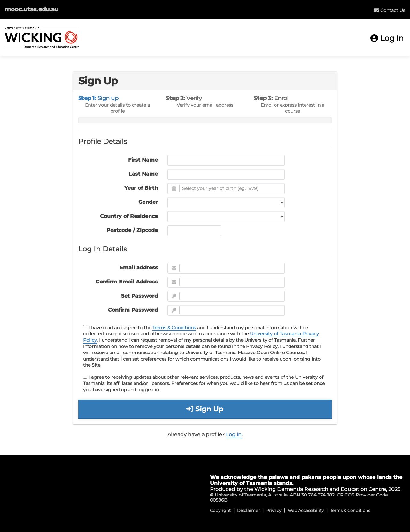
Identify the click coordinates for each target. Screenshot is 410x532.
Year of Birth (141, 188)
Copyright (220, 510)
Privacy (274, 510)
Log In (387, 38)
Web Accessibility (306, 510)
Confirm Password (133, 310)
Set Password (139, 296)
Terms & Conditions (174, 328)
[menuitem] (389, 10)
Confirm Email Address (127, 282)
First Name (143, 160)
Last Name (143, 174)
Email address (139, 268)
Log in (234, 435)
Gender (148, 202)
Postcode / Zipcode (132, 230)
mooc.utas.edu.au (32, 9)
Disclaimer (248, 510)
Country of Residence (129, 216)
